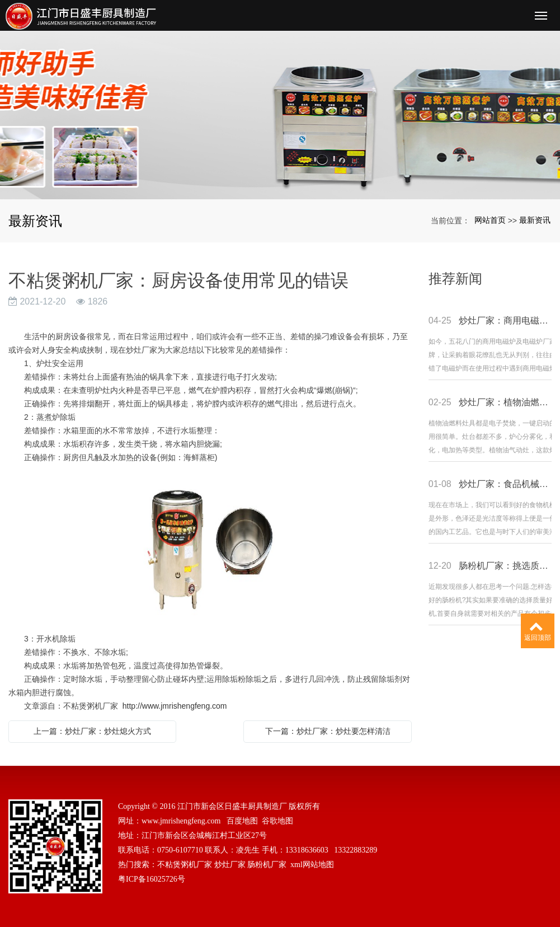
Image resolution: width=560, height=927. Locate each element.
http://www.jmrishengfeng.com (175, 706)
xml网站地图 (312, 865)
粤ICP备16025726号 (152, 879)
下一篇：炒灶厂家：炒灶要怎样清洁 (328, 731)
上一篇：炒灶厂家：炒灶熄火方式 (92, 731)
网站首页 (490, 220)
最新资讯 (535, 220)
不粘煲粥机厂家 (185, 865)
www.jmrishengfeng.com (181, 821)
